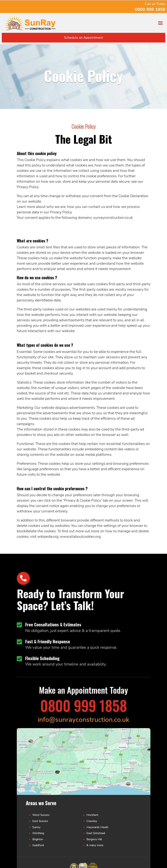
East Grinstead (96, 833)
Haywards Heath (97, 827)
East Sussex (40, 821)
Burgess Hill (94, 839)
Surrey (36, 827)
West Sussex (41, 815)
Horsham (92, 815)
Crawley (92, 821)
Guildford (38, 845)
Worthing (38, 833)
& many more (95, 845)
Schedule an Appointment (83, 38)
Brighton (38, 839)
